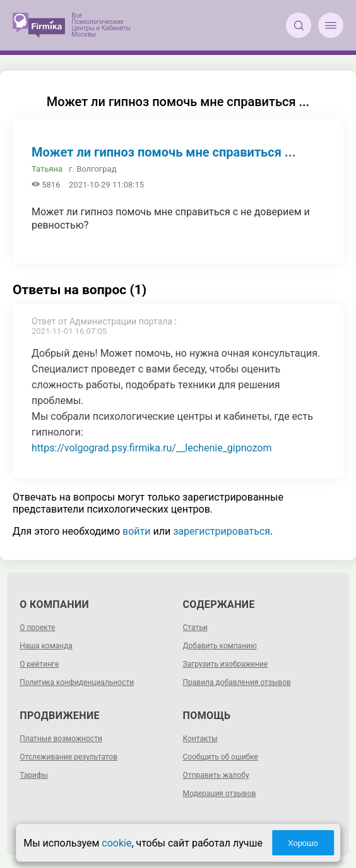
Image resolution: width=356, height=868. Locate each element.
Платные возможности (61, 739)
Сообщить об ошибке (221, 757)
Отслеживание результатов (68, 757)
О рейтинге (39, 664)
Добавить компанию (220, 646)
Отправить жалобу (216, 775)
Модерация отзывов (220, 794)
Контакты (200, 739)
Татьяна (47, 169)
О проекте (37, 627)
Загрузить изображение (226, 664)
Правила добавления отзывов (237, 682)
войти (136, 531)
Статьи (195, 627)
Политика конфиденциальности (77, 682)
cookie (116, 843)
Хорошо (303, 843)
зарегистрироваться (222, 531)
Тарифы (34, 775)
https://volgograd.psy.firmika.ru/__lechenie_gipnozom (152, 448)
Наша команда (46, 646)
